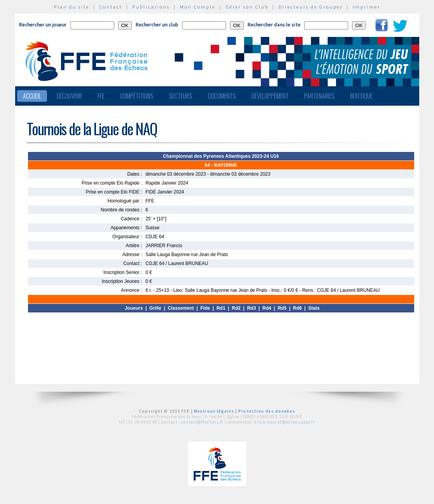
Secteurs (181, 96)
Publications (151, 7)
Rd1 (221, 308)
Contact (111, 7)
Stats (314, 308)
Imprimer (367, 7)
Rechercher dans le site (274, 25)
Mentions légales (214, 411)
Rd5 (282, 308)
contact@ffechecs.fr (202, 422)
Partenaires (319, 96)
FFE (101, 96)
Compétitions (137, 96)
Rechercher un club (157, 25)
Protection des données (267, 411)
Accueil (32, 96)
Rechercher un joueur (43, 25)
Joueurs (134, 308)
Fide (205, 308)
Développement (270, 96)
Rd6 (297, 308)
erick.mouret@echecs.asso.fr (285, 422)
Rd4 (267, 308)
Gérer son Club (247, 7)
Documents (222, 96)
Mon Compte (198, 7)
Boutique (361, 96)
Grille (155, 308)
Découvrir (69, 96)
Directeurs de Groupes (311, 7)
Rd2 (236, 308)
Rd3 (252, 308)
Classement (181, 308)
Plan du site (72, 7)
